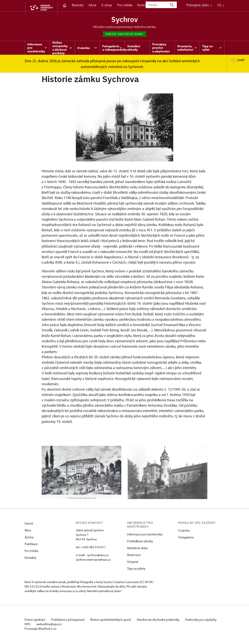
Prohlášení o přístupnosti (70, 621)
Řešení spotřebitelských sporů (114, 621)
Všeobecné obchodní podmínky (163, 621)
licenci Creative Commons (121, 583)
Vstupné (133, 563)
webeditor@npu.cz (63, 625)
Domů (29, 525)
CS (221, 5)
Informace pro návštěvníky (145, 535)
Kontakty (30, 559)
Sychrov (124, 20)
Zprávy (29, 538)
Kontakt (143, 5)
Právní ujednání (35, 621)
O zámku (184, 532)
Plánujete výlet (199, 5)
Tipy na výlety (136, 570)
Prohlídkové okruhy (140, 542)
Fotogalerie (186, 538)
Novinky (78, 5)
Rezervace (134, 556)
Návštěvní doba (137, 549)
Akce (92, 5)
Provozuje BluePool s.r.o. (41, 630)
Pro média (125, 5)
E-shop (107, 5)
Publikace (31, 545)
